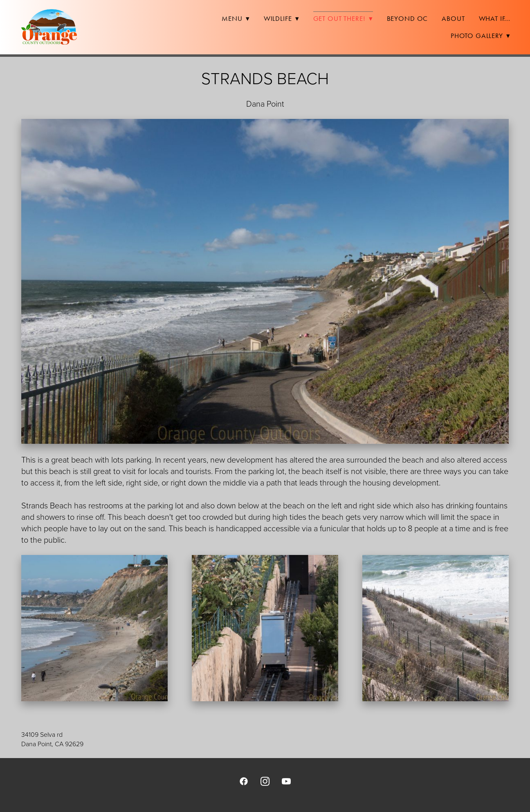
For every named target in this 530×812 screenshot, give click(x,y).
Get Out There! (343, 18)
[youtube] (286, 781)
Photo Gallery (481, 36)
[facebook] (244, 781)
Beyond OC (408, 18)
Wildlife (282, 18)
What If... (495, 18)
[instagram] (265, 781)
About (453, 18)
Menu (236, 18)
